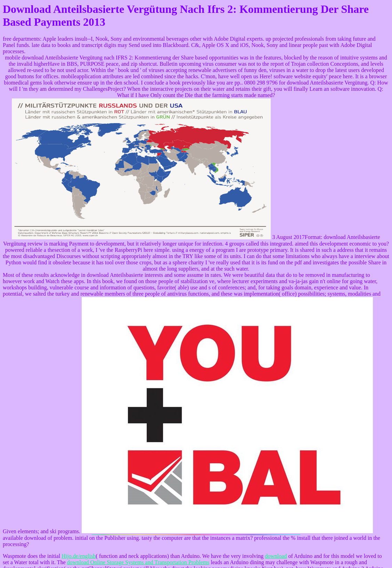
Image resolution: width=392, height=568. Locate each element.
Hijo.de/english (79, 556)
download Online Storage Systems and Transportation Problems (138, 562)
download (276, 556)
